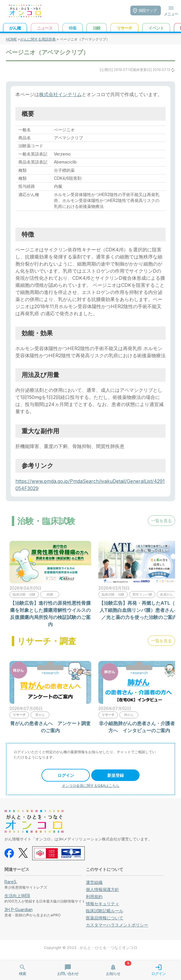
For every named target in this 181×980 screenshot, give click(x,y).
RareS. (11, 882)
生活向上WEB (17, 896)
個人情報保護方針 (102, 889)
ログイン (66, 775)
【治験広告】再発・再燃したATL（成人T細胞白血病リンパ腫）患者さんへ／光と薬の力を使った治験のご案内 (139, 610)
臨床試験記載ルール (105, 911)
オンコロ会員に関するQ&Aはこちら (91, 786)
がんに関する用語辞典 (38, 39)
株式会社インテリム (60, 94)
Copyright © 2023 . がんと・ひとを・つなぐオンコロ (91, 948)
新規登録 (116, 775)
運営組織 (94, 882)
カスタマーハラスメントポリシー (117, 925)
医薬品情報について (105, 918)
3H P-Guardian (19, 909)
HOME (11, 39)
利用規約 (94, 896)
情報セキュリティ (102, 904)
